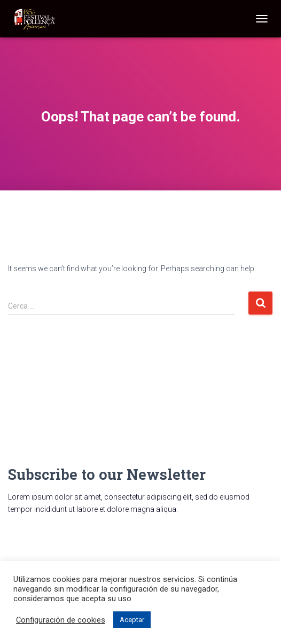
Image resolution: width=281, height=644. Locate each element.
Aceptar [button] (132, 620)
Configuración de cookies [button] (61, 620)
